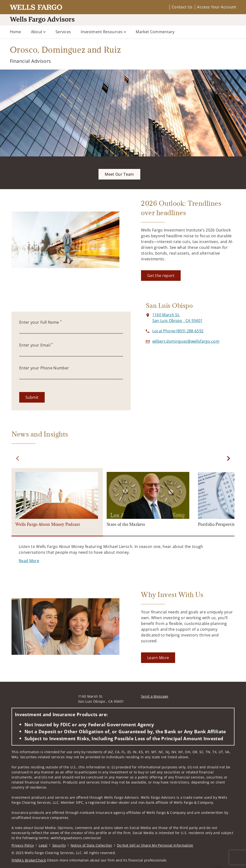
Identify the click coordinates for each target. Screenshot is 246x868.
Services (63, 32)
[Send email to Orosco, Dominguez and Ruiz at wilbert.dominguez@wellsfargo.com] (186, 341)
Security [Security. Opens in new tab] (59, 845)
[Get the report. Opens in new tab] (161, 276)
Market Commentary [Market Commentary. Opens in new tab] (155, 32)
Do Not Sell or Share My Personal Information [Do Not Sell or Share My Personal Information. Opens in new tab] (155, 845)
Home (15, 32)
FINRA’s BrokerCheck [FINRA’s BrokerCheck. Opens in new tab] (29, 860)
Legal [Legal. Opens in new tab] (43, 845)
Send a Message (155, 696)
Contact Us (182, 7)
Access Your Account (217, 7)
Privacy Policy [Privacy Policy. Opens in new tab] (23, 845)
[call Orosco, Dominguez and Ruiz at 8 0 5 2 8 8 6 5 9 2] (178, 331)
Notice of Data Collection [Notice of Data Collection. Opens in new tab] (91, 845)
